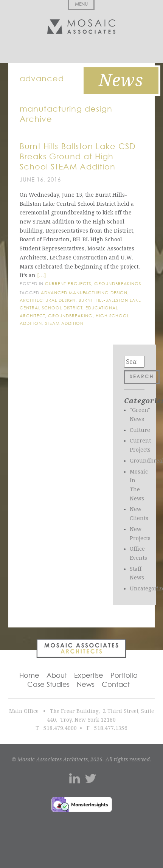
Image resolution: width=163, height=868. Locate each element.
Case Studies (48, 685)
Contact (116, 685)
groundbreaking (70, 316)
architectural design (48, 300)
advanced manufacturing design (84, 293)
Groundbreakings (118, 284)
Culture (140, 430)
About (57, 676)
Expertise (89, 676)
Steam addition (64, 324)
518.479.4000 (60, 728)
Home (29, 676)
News (86, 685)
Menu (81, 5)
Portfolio (124, 676)
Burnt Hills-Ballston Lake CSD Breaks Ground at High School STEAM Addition (78, 157)
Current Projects (68, 284)
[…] (42, 275)
